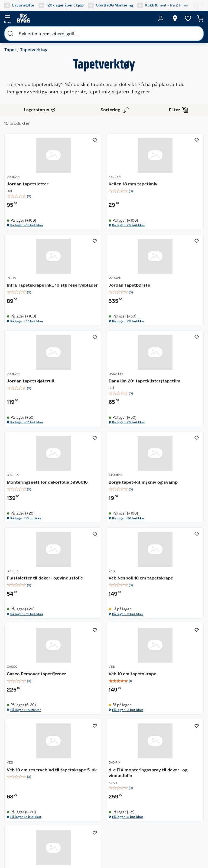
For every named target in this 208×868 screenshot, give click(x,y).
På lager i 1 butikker (94, 536)
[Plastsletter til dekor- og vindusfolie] (172, 391)
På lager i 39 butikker (162, 435)
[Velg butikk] (175, 18)
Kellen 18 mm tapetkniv (99, 184)
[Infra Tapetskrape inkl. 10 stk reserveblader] (172, 182)
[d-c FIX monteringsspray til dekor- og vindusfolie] (104, 596)
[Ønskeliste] (188, 18)
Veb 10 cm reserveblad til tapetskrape (169, 599)
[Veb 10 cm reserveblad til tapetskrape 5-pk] (36, 596)
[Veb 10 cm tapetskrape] (172, 492)
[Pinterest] (127, 836)
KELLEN (81, 177)
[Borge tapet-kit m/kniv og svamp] (104, 391)
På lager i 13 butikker (27, 435)
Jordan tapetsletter (28, 184)
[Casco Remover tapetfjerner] (104, 492)
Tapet (10, 50)
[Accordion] (104, 677)
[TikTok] (114, 836)
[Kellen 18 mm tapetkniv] (104, 182)
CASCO (80, 487)
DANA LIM (150, 278)
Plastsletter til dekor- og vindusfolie (168, 396)
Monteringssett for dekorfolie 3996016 (27, 396)
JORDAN (13, 177)
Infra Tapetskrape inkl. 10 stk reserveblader (169, 187)
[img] (36, 196)
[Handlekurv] (200, 18)
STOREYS (82, 385)
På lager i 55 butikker (162, 226)
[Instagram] (89, 836)
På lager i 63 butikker (95, 333)
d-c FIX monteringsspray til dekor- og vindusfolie (104, 599)
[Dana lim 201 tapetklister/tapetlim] (172, 286)
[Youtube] (102, 836)
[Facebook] (77, 836)
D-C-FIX (13, 385)
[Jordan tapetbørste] (36, 286)
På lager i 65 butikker (27, 226)
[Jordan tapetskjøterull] (104, 286)
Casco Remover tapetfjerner (91, 497)
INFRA (147, 177)
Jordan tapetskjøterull (99, 286)
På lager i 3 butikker (162, 536)
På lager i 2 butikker (26, 536)
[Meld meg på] (186, 778)
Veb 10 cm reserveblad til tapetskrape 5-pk (33, 599)
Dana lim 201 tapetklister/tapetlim (165, 289)
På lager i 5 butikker (94, 643)
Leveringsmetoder (79, 797)
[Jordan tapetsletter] (36, 182)
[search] (10, 34)
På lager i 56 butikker (95, 435)
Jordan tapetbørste (27, 286)
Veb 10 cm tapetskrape (166, 494)
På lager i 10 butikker (162, 643)
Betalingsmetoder (23, 797)
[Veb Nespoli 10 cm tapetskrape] (36, 492)
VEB (10, 487)
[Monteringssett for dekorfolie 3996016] (36, 391)
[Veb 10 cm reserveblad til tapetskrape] (172, 596)
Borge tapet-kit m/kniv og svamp (102, 396)
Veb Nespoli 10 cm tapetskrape (26, 497)
